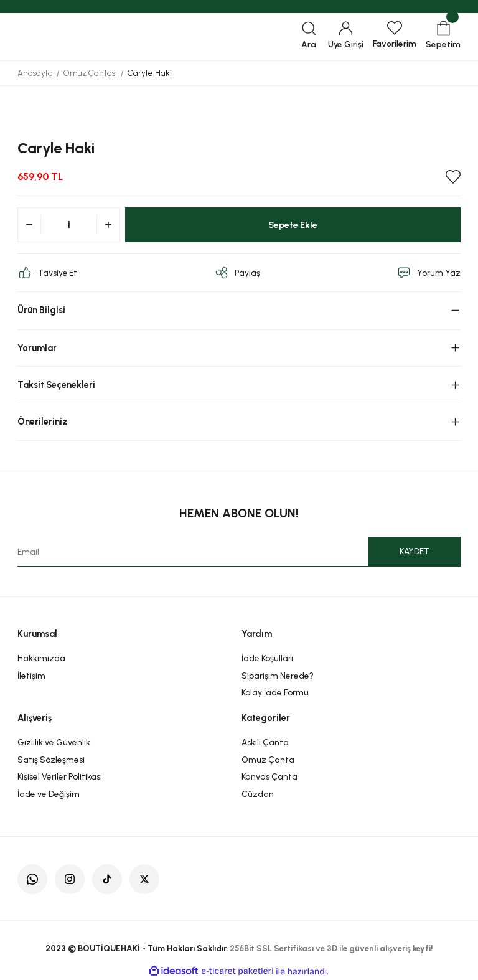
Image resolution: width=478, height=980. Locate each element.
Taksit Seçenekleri (56, 385)
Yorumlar (37, 348)
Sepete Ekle (293, 225)
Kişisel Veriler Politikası (60, 776)
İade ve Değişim (49, 794)
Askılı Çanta (265, 742)
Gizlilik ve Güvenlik (54, 742)
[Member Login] (346, 36)
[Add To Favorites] (453, 177)
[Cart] (443, 36)
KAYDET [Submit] (415, 551)
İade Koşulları (267, 658)
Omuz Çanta (268, 760)
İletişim (31, 676)
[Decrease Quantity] (29, 225)
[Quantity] (69, 225)
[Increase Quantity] (108, 225)
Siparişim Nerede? (278, 676)
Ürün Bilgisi (41, 310)
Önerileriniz (42, 422)
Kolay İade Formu (275, 692)
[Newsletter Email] (239, 552)
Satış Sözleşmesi (51, 760)
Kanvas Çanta (269, 776)
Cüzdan (258, 794)
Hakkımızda (41, 658)
